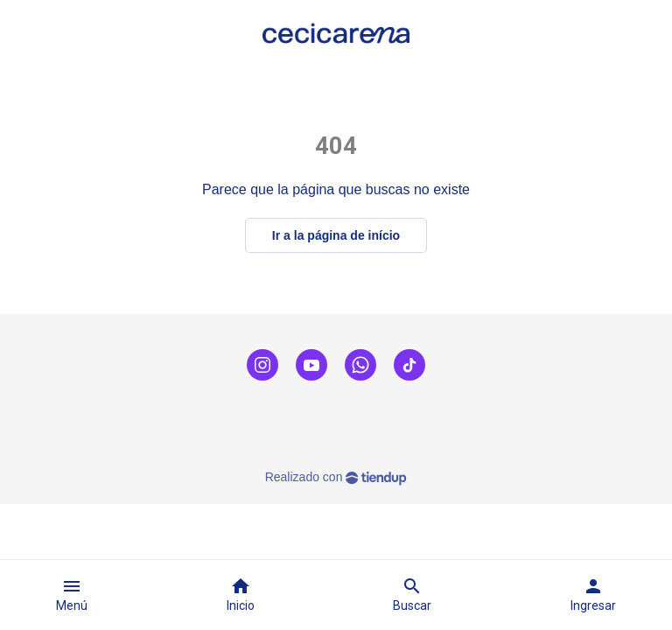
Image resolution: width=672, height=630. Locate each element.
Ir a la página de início (336, 235)
